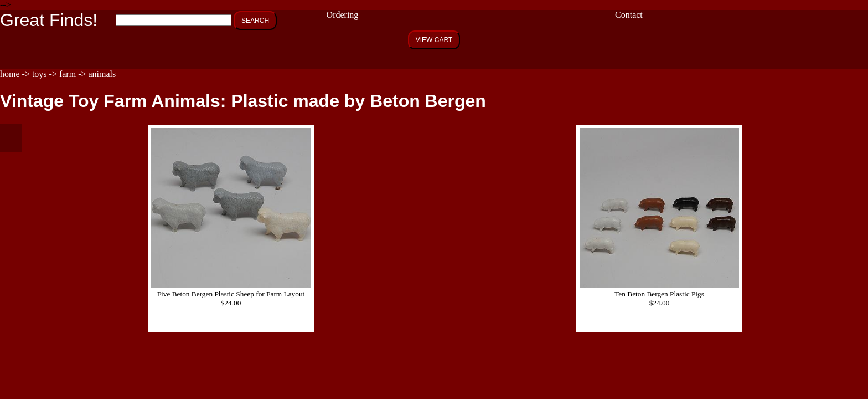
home (10, 74)
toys (40, 74)
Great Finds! (49, 20)
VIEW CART (434, 40)
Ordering (343, 15)
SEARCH (255, 21)
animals (102, 74)
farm (68, 74)
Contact (629, 15)
